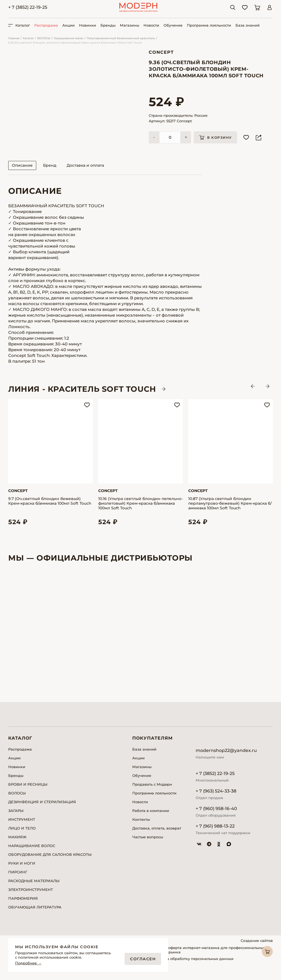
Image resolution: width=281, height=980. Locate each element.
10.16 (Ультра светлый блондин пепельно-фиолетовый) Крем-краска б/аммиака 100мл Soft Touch (140, 511)
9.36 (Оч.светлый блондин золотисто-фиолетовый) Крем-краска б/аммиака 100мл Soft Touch (75, 43)
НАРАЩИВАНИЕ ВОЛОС (32, 853)
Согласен (143, 959)
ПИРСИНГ (18, 879)
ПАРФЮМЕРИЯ (23, 906)
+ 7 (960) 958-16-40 (216, 816)
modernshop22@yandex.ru (226, 758)
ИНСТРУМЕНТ (22, 827)
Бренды (108, 25)
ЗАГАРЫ (16, 818)
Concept (161, 52)
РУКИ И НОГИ (22, 871)
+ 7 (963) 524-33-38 (216, 798)
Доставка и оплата (85, 173)
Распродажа (46, 25)
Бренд (50, 173)
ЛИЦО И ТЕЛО (22, 836)
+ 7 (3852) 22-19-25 (28, 7)
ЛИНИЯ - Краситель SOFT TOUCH (82, 396)
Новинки (88, 25)
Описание (22, 173)
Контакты (141, 827)
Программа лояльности (209, 25)
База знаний (248, 25)
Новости (151, 25)
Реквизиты (156, 973)
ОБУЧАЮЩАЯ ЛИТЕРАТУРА (35, 914)
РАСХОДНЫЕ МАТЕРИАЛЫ (34, 888)
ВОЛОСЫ (44, 38)
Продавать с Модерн (152, 792)
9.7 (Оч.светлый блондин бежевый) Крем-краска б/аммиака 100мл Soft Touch (50, 509)
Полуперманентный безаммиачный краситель (121, 38)
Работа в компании (151, 818)
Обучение (173, 25)
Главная (14, 38)
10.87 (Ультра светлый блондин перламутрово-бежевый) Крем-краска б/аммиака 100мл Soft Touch (230, 511)
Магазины (130, 25)
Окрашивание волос (69, 38)
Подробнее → (28, 963)
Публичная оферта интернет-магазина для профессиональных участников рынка (206, 957)
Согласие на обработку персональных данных (190, 966)
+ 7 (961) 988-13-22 (215, 833)
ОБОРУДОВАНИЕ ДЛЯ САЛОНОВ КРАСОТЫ (50, 862)
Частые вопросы (148, 844)
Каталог (28, 38)
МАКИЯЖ (17, 844)
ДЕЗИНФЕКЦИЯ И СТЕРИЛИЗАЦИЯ (42, 809)
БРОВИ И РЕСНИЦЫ (28, 792)
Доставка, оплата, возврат (157, 836)
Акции (68, 25)
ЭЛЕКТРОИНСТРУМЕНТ (31, 897)
